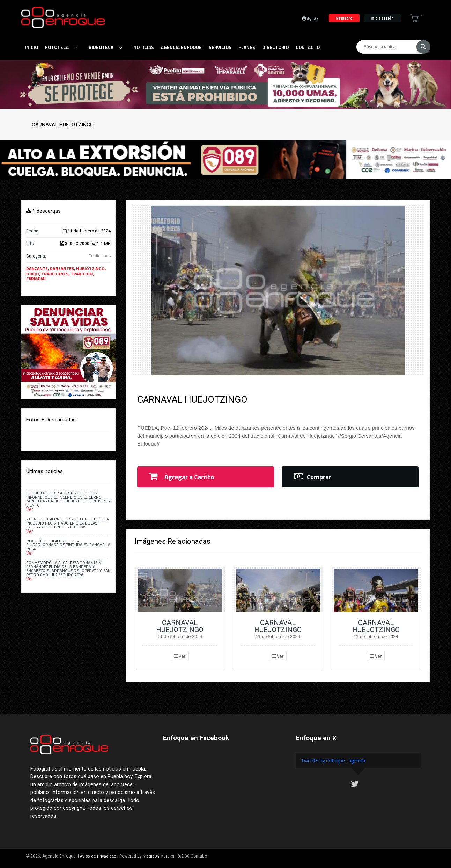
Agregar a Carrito (182, 477)
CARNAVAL (36, 279)
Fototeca (61, 47)
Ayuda (310, 19)
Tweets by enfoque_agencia (333, 761)
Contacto (308, 47)
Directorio (275, 47)
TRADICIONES (55, 274)
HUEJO (33, 274)
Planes (247, 47)
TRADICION (82, 274)
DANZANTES (62, 269)
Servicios (220, 47)
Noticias (144, 47)
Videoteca (105, 47)
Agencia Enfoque (181, 47)
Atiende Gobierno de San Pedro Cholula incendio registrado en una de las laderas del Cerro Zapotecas (68, 523)
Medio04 (151, 856)
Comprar (313, 477)
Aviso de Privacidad (98, 856)
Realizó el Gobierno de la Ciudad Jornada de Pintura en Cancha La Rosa (68, 545)
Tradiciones (100, 256)
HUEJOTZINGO (90, 269)
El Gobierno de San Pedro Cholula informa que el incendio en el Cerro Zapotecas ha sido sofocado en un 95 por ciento (68, 499)
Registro (344, 18)
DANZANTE (37, 269)
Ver (180, 656)
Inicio (31, 47)
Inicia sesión (382, 18)
